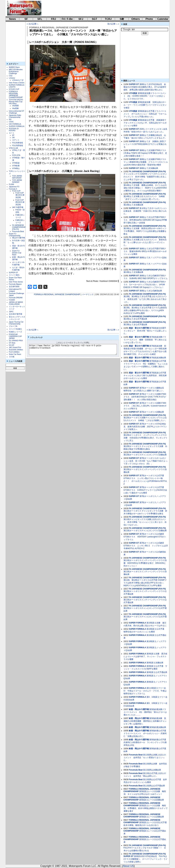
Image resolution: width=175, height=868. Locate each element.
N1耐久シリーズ (15, 332)
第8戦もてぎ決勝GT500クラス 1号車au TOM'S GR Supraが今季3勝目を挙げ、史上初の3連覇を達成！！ (146, 153)
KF (13, 135)
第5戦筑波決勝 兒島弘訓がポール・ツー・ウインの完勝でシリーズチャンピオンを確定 (145, 105)
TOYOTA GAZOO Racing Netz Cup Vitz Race (16, 102)
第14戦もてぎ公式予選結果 (135, 319)
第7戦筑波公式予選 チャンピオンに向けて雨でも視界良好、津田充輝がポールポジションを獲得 (146, 376)
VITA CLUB (13, 148)
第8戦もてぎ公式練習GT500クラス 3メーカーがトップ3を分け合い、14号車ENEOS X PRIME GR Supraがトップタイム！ (145, 285)
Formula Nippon (15, 284)
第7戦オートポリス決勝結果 (152, 412)
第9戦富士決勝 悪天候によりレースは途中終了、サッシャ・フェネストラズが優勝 (145, 656)
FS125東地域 (17, 143)
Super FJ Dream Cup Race (17, 253)
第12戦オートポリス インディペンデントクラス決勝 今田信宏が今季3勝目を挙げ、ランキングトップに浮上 (146, 438)
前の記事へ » (113, 24)
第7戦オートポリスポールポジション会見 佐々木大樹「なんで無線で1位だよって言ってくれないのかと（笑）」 (146, 461)
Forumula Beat (18, 231)
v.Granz (12, 78)
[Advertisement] (103, 8)
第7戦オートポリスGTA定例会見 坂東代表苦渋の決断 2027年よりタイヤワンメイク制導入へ (145, 427)
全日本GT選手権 (16, 314)
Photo (149, 19)
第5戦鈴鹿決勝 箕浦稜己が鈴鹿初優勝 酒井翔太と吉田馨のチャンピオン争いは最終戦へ (145, 721)
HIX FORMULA (15, 124)
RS (10, 119)
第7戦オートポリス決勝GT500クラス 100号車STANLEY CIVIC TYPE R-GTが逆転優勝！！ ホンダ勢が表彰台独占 (145, 397)
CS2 (11, 76)
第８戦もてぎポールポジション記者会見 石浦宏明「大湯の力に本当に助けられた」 (145, 211)
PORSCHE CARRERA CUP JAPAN (15, 336)
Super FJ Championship (15, 235)
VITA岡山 (16, 168)
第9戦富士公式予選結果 (157, 672)
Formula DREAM (16, 298)
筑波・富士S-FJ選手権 (139, 328)
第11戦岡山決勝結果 (152, 770)
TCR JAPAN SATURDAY (17, 177)
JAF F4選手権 (18, 207)
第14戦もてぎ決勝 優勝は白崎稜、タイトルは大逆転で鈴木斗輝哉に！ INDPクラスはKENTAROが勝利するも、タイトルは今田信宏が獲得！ (145, 188)
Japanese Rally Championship (15, 116)
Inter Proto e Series (17, 83)
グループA (13, 326)
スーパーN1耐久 (15, 329)
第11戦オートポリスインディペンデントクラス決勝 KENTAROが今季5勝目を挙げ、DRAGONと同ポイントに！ (145, 563)
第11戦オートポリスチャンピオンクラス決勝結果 (145, 531)
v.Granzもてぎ (18, 80)
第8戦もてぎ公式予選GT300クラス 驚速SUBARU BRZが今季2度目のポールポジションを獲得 (145, 251)
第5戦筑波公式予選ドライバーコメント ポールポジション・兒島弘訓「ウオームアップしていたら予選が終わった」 (145, 114)
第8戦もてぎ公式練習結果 (151, 291)
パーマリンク (88, 294)
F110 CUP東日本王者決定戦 (20, 195)
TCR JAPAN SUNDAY (17, 181)
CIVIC (11, 122)
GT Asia (12, 343)
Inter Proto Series (16, 282)
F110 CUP (16, 191)
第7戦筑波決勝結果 (158, 358)
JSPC (11, 312)
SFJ (81, 19)
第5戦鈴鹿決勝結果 (158, 727)
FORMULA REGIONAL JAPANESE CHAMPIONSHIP (16, 94)
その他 (12, 357)
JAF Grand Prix (15, 347)
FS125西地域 (17, 145)
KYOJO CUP (14, 89)
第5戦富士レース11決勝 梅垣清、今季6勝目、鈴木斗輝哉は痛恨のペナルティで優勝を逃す (146, 808)
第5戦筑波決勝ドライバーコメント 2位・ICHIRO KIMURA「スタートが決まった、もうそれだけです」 (145, 96)
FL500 (11, 184)
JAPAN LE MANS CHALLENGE (16, 303)
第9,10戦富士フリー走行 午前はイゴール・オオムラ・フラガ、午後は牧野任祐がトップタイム (145, 691)
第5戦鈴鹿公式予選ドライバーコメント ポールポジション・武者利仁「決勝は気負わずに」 (145, 733)
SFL (40, 19)
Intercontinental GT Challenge (17, 112)
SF (26, 19)
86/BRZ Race (14, 67)
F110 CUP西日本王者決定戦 (20, 202)
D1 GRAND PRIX (16, 341)
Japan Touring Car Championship (16, 323)
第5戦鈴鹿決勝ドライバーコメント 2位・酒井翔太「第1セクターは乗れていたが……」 (145, 712)
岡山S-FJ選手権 (19, 238)
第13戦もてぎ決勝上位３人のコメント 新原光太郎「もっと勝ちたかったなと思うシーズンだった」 (145, 242)
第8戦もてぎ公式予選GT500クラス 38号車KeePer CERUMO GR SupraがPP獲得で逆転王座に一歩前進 (145, 220)
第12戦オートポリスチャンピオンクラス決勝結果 (145, 455)
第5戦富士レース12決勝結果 (152, 800)
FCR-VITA (16, 155)
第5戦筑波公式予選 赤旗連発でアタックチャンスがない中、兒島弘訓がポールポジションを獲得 (145, 123)
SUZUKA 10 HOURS (14, 130)
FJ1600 (12, 300)
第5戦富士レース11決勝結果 (152, 817)
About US (128, 866)
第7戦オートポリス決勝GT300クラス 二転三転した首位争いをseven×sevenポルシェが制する (145, 406)
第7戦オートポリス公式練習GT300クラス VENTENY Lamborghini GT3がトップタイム (145, 537)
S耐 (122, 19)
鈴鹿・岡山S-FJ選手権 (139, 709)
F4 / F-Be (67, 19)
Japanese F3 (14, 187)
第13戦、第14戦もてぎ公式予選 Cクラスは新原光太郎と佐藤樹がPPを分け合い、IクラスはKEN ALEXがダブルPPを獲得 (145, 310)
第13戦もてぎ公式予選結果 (135, 325)
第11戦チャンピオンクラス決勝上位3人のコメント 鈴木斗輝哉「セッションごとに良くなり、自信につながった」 (145, 522)
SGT (94, 19)
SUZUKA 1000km (16, 350)
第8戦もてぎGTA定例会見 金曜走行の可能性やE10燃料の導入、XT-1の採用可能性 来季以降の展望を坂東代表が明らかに (145, 87)
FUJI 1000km (14, 352)
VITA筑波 (16, 163)
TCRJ (108, 19)
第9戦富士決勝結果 (155, 663)
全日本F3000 (14, 287)
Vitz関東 (15, 108)
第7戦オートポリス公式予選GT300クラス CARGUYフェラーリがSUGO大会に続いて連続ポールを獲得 (145, 490)
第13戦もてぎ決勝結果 (133, 272)
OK (14, 137)
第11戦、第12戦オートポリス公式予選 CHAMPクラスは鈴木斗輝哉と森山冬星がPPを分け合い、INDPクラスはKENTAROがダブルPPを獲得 (145, 583)
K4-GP (12, 345)
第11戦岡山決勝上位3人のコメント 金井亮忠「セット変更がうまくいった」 (145, 758)
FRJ (53, 19)
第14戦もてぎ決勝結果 (133, 205)
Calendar (163, 19)
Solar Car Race (15, 354)
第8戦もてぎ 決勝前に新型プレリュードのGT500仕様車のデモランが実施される (145, 144)
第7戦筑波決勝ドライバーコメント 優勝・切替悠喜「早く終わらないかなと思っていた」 (145, 340)
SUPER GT (14, 273)
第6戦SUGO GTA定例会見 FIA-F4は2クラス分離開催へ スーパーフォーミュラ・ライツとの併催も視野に (146, 859)
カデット (16, 140)
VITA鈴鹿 (16, 166)
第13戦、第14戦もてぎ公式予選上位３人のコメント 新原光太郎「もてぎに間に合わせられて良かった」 (145, 299)
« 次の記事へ (33, 24)
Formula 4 (13, 189)
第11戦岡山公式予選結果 (154, 786)
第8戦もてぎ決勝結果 (149, 168)
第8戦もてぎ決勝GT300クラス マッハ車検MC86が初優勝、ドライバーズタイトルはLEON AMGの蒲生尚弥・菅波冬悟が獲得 (146, 162)
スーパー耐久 (14, 275)
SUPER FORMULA (17, 126)
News (13, 19)
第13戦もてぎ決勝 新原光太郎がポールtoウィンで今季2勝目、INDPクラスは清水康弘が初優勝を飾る (145, 231)
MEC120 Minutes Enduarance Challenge (16, 71)
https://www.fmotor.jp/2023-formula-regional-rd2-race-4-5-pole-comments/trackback (76, 349)
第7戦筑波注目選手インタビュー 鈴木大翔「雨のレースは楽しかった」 (145, 331)
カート (12, 133)
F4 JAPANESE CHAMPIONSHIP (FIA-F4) (19, 227)
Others (136, 19)
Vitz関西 (15, 106)
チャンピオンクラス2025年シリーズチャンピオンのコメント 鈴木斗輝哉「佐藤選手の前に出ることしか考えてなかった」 (145, 177)
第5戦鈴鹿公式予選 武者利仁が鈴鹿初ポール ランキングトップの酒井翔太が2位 (146, 742)
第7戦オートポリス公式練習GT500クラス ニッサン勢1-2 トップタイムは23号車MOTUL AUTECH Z (146, 546)
